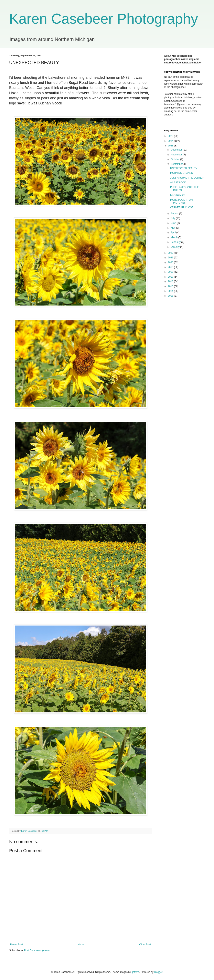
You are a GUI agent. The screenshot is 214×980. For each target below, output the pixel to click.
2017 (171, 277)
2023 (171, 146)
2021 (171, 258)
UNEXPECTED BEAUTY (184, 168)
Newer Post (17, 945)
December (177, 150)
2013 (171, 296)
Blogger (158, 972)
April (174, 233)
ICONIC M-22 (178, 195)
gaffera (135, 972)
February (176, 242)
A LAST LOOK (178, 183)
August (175, 214)
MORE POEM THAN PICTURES (181, 201)
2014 (171, 291)
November (177, 155)
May (173, 228)
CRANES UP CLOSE (182, 207)
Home (81, 945)
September (177, 164)
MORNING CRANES (181, 173)
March (175, 237)
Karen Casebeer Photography (104, 19)
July (173, 218)
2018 (171, 272)
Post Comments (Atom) (37, 950)
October (175, 159)
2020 (171, 262)
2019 (171, 267)
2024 (171, 141)
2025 (171, 136)
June (174, 223)
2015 (171, 286)
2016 (171, 281)
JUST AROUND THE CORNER (187, 178)
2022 (171, 253)
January (175, 247)
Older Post (145, 945)
